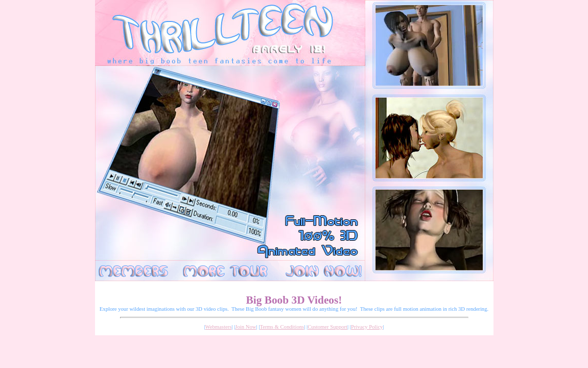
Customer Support (327, 327)
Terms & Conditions (282, 327)
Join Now (245, 327)
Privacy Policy (367, 327)
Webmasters (219, 327)
